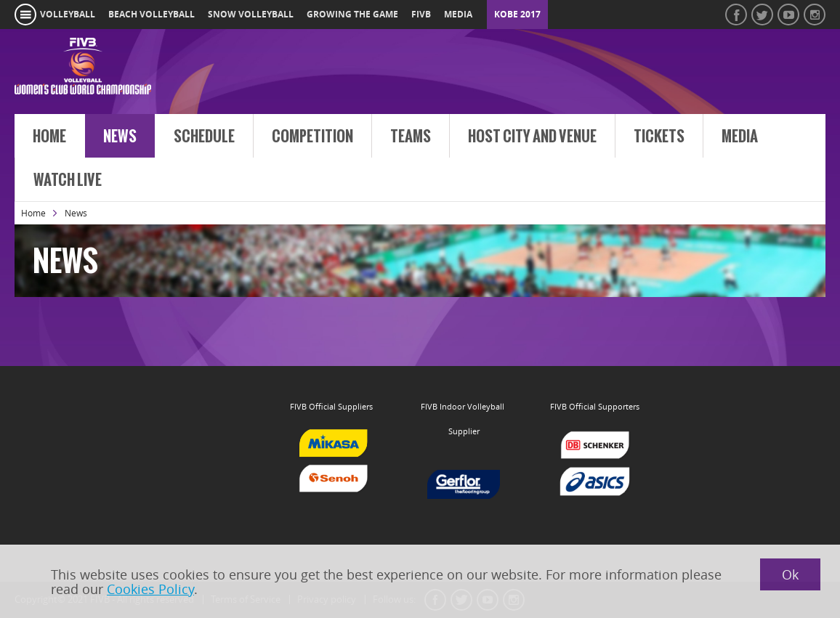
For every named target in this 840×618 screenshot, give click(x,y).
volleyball (68, 14)
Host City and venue (532, 137)
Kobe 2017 (517, 14)
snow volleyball (251, 14)
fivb (421, 14)
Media (740, 137)
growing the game (352, 14)
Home (49, 137)
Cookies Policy (150, 589)
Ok (790, 574)
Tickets (659, 137)
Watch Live (68, 180)
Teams (411, 137)
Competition (312, 137)
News (120, 137)
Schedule (204, 137)
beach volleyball (152, 14)
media (458, 14)
